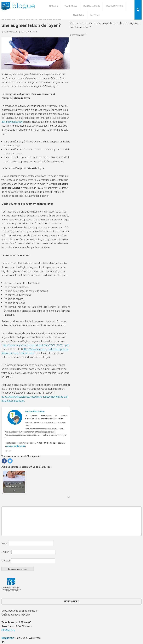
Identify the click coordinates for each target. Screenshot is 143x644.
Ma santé (54, 6)
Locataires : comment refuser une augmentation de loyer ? (32, 22)
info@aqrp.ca (8, 630)
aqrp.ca (8, 451)
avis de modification (12, 122)
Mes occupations (115, 6)
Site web (6, 561)
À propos (95, 15)
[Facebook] (4, 461)
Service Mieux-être (29, 32)
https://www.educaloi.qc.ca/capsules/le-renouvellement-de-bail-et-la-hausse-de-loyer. (35, 399)
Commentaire (78, 35)
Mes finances (71, 6)
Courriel (6, 552)
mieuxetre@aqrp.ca (16, 446)
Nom (5, 543)
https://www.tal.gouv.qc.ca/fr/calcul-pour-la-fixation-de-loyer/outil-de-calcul (35, 351)
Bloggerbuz (8, 638)
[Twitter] (10, 461)
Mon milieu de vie (92, 6)
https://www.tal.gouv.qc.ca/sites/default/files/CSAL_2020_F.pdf (35, 345)
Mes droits (79, 15)
